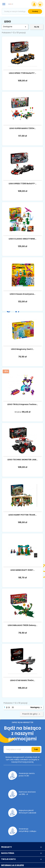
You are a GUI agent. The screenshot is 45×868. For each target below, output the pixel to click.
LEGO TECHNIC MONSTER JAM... (22, 460)
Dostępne (15, 27)
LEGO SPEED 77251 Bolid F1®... (22, 73)
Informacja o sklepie (13, 865)
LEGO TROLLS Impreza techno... (23, 404)
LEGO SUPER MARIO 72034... (23, 128)
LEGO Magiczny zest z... (22, 349)
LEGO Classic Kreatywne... (22, 294)
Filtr (37, 27)
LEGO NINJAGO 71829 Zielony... (22, 625)
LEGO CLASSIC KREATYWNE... (22, 239)
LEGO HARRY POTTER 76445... (22, 515)
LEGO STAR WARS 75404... (22, 680)
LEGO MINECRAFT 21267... (22, 570)
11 (13, 707)
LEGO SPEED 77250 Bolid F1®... (23, 184)
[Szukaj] (22, 11)
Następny (36, 708)
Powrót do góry (32, 714)
